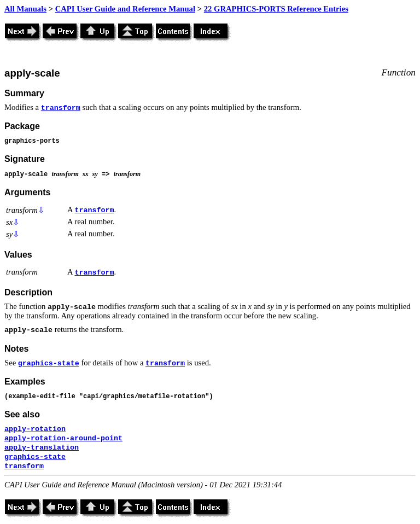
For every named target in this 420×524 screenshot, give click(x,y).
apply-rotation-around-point (63, 438)
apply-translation (42, 448)
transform (61, 108)
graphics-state (49, 363)
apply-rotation (35, 429)
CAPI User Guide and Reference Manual (125, 9)
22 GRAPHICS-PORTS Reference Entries (276, 9)
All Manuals (25, 9)
